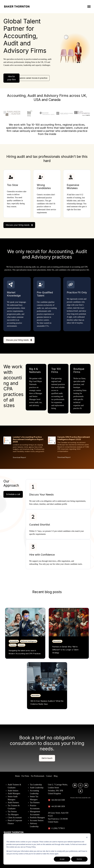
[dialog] (47, 849)
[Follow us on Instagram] (80, 785)
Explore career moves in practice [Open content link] (33, 78)
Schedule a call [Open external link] (13, 494)
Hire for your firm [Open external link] (12, 78)
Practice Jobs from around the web (80, 798)
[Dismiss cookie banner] (87, 838)
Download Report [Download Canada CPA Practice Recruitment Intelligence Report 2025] (64, 457)
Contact (49, 776)
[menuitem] (17, 776)
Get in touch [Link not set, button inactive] (47, 758)
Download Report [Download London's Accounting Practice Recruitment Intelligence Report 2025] (19, 457)
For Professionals (38, 776)
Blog (56, 776)
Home (17, 776)
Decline (79, 859)
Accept (62, 859)
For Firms (25, 776)
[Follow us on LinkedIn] (75, 785)
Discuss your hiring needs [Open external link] (19, 225)
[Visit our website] (86, 785)
